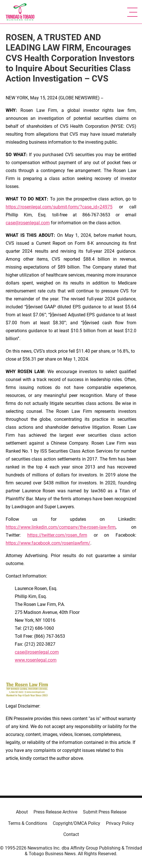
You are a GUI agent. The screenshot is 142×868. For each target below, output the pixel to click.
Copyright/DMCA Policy (77, 823)
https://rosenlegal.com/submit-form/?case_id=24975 (59, 207)
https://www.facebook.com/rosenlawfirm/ (48, 543)
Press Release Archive (55, 812)
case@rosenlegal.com (28, 223)
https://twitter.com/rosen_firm (57, 535)
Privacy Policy (120, 823)
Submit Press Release (105, 812)
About (22, 812)
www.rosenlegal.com (36, 660)
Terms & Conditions (28, 823)
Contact (71, 834)
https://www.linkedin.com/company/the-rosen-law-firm (61, 527)
